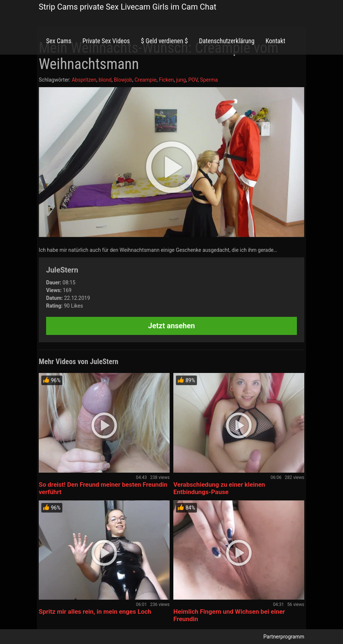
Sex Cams (59, 41)
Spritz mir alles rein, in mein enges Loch (95, 612)
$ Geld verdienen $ (164, 41)
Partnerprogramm (284, 637)
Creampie (146, 80)
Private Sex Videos (106, 41)
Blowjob (123, 80)
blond (105, 80)
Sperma (209, 80)
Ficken (167, 80)
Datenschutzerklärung (227, 41)
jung (181, 80)
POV (193, 80)
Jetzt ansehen (172, 326)
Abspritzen (84, 80)
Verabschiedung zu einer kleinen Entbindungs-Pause (219, 488)
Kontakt (275, 41)
